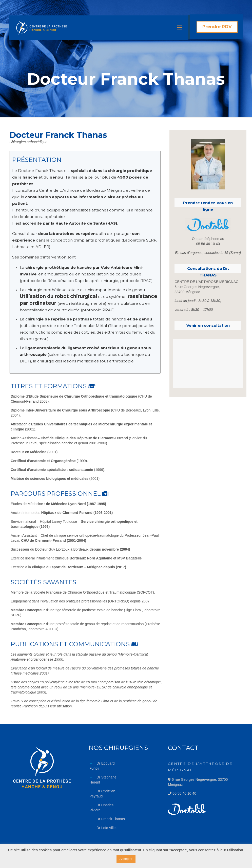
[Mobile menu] (180, 28)
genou (145, 319)
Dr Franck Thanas (111, 819)
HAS (112, 223)
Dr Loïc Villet (106, 828)
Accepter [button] (126, 859)
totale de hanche (110, 319)
